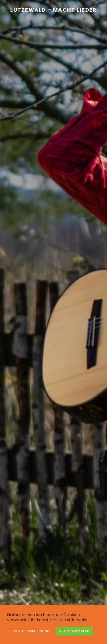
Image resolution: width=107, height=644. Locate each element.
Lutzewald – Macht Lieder (53, 10)
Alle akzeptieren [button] (74, 631)
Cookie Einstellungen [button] (30, 631)
